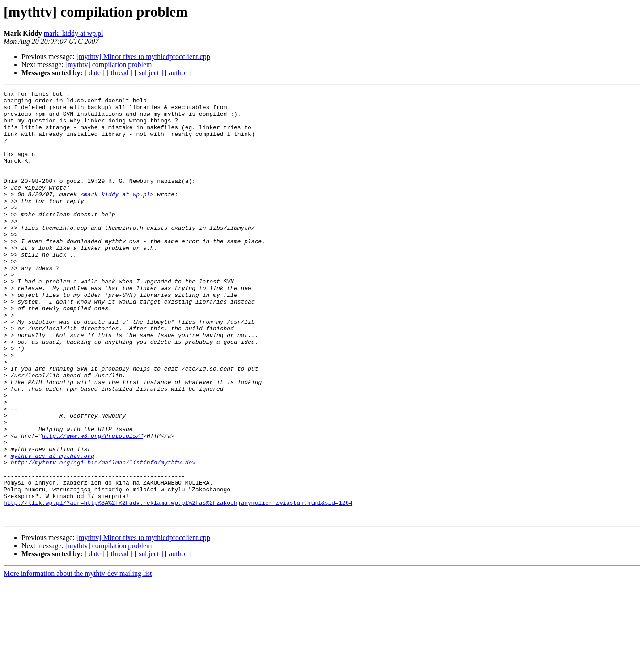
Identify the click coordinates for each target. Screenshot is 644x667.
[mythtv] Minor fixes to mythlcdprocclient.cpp (143, 57)
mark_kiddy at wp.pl (74, 33)
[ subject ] (149, 73)
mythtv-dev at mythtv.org (53, 529)
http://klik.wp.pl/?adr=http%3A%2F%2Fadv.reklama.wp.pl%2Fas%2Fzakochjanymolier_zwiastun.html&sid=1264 (178, 586)
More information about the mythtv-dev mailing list (78, 659)
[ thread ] (120, 73)
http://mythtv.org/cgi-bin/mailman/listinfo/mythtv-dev (103, 537)
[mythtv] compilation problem (109, 65)
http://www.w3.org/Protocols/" (93, 505)
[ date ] (95, 73)
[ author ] (178, 73)
